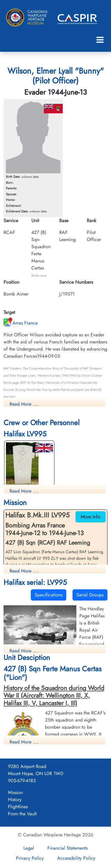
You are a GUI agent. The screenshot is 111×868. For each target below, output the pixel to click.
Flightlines (18, 807)
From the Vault (22, 814)
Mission (15, 792)
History (15, 800)
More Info (91, 517)
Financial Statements (67, 848)
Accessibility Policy (76, 858)
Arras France (21, 323)
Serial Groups (90, 595)
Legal (29, 848)
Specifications (49, 595)
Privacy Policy (30, 858)
